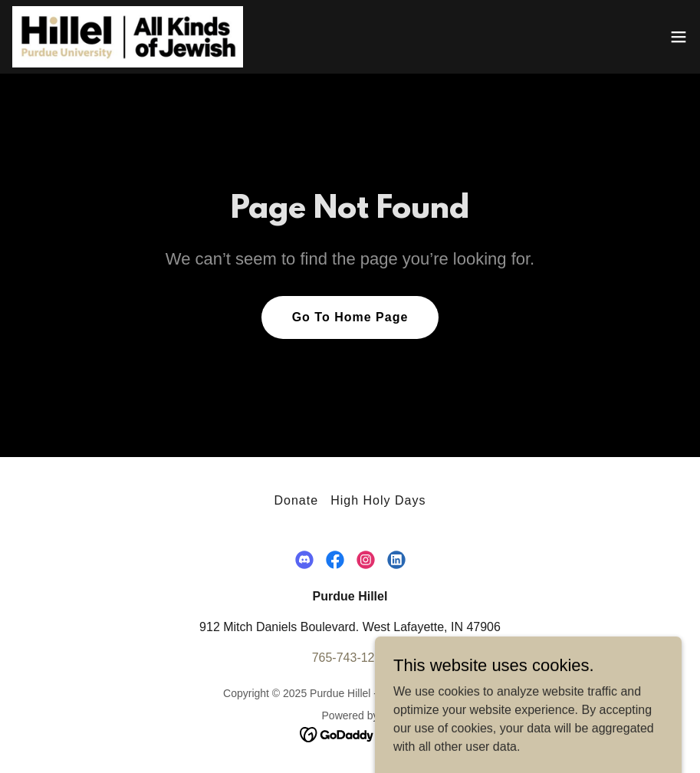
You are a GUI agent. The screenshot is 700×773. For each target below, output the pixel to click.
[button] (679, 37)
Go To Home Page (350, 317)
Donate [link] (296, 500)
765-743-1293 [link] (350, 658)
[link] (128, 37)
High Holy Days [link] (378, 500)
